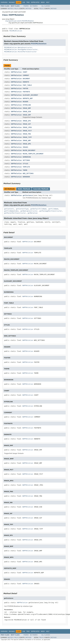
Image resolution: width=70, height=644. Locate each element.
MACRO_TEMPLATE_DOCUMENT (33, 154)
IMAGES (25, 147)
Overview (4, 2)
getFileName (53, 209)
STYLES (25, 164)
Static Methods (24, 189)
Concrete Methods (41, 189)
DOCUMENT (26, 79)
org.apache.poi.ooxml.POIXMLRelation (20, 21)
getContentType (22, 209)
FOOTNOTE (26, 92)
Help (48, 2)
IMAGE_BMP (27, 108)
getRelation (33, 213)
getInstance (28, 195)
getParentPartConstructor (15, 213)
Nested (10, 9)
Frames (26, 6)
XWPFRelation (16, 72)
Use (24, 2)
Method (29, 9)
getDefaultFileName (38, 209)
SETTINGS (26, 160)
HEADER (25, 102)
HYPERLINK (27, 105)
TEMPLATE (26, 167)
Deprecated (35, 2)
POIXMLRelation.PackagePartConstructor (21, 50)
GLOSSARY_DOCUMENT (30, 95)
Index (43, 2)
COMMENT (26, 75)
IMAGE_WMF (27, 140)
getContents (9, 209)
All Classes (46, 6)
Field (16, 9)
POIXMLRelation (16, 31)
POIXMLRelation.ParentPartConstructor (20, 52)
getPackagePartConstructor (51, 211)
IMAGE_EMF (27, 115)
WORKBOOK (26, 177)
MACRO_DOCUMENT (29, 150)
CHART (25, 72)
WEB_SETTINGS (28, 173)
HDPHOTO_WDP (28, 98)
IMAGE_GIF (27, 124)
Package (12, 2)
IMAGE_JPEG (27, 127)
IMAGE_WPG (27, 144)
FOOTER (25, 88)
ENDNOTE (26, 82)
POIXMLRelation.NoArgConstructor (18, 47)
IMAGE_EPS (27, 121)
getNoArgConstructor (29, 211)
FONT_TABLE (27, 85)
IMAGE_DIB (27, 112)
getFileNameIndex (11, 211)
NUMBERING (27, 157)
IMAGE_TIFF (27, 137)
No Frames (34, 6)
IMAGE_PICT (27, 131)
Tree (28, 2)
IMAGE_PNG (27, 134)
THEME (25, 170)
